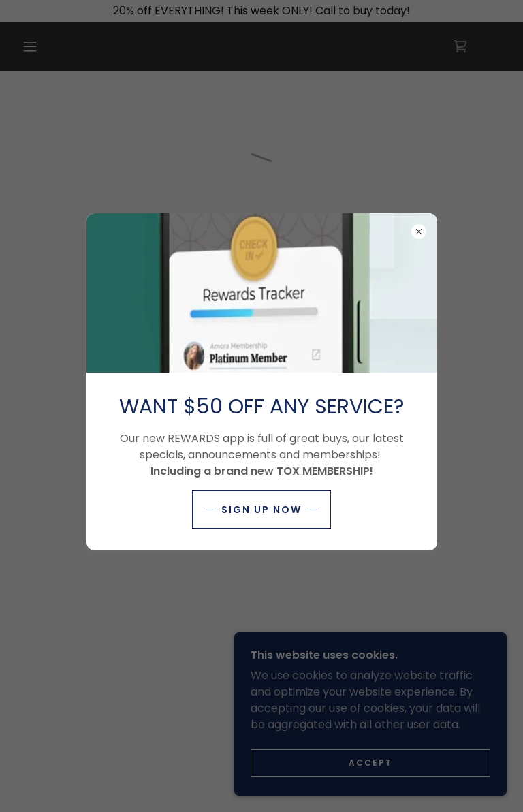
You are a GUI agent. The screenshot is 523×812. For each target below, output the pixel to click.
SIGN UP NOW (261, 510)
